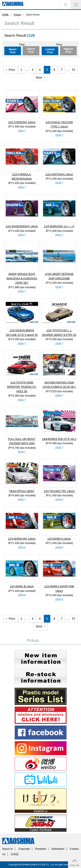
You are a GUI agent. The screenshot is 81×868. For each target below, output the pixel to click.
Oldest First (31, 50)
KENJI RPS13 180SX (22, 491)
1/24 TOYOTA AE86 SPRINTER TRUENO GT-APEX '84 (22, 387)
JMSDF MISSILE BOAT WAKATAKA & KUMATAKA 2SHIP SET (22, 278)
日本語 (15, 854)
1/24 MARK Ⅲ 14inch (22, 586)
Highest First (68, 50)
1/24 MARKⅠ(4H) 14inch (22, 539)
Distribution (58, 849)
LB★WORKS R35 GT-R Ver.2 (59, 439)
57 (74, 70)
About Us (7, 849)
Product (17, 15)
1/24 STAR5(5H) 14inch (22, 122)
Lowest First (50, 51)
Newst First (13, 51)
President (41, 849)
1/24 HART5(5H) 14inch (59, 174)
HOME (5, 15)
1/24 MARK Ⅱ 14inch (59, 539)
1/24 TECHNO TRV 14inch (59, 491)
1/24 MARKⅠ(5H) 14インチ (59, 226)
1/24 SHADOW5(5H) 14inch (22, 226)
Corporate (24, 849)
